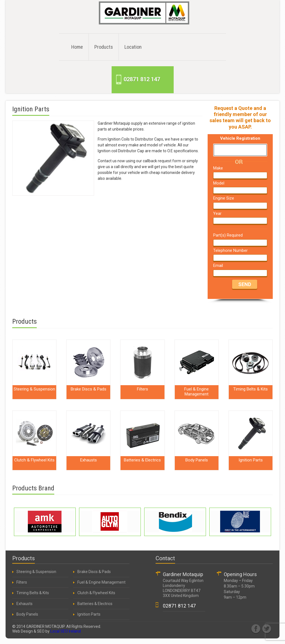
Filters (21, 582)
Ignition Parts (89, 614)
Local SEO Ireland (66, 631)
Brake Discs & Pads (94, 572)
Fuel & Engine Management (101, 582)
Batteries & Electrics (94, 604)
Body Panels (27, 614)
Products (104, 47)
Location (133, 47)
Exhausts (24, 604)
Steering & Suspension (36, 572)
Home (77, 47)
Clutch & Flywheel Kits (96, 593)
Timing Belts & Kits (32, 593)
